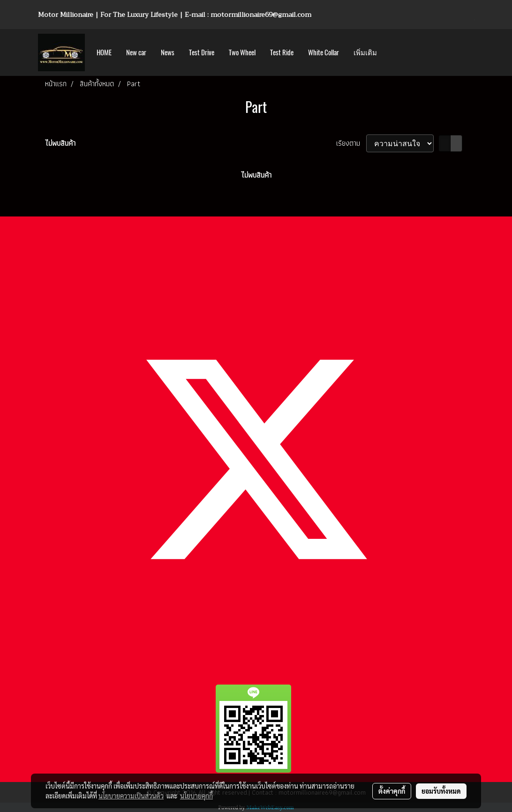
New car (136, 52)
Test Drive (202, 52)
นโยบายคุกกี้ (196, 796)
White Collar (324, 52)
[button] (392, 52)
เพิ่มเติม (365, 52)
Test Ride (282, 52)
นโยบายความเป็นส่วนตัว (131, 796)
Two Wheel (242, 52)
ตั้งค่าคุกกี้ (392, 791)
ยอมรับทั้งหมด (441, 791)
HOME (104, 52)
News (168, 52)
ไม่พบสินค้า (60, 143)
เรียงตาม (351, 143)
